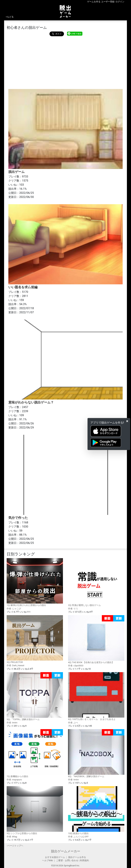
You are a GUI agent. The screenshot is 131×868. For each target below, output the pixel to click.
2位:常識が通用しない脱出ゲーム (96, 582)
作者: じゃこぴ (14, 609)
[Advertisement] (65, 62)
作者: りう (73, 609)
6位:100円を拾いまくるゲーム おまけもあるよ (96, 696)
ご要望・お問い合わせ (67, 860)
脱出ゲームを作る (77, 857)
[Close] (127, 421)
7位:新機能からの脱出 (35, 753)
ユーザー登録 (108, 2)
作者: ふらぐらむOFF (78, 837)
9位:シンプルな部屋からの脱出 (35, 810)
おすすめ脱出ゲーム (55, 857)
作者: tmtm (12, 723)
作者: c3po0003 (76, 666)
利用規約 (84, 860)
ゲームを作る (94, 2)
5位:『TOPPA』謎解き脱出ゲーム (35, 696)
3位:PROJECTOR (35, 639)
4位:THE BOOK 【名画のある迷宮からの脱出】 (96, 639)
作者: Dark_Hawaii (15, 665)
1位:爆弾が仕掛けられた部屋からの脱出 (35, 582)
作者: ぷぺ (73, 723)
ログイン (120, 2)
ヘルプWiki (48, 860)
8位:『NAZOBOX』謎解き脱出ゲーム (96, 753)
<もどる (10, 17)
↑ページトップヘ (15, 846)
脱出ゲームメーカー (66, 851)
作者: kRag (12, 837)
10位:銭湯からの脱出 (96, 810)
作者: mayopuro (14, 780)
